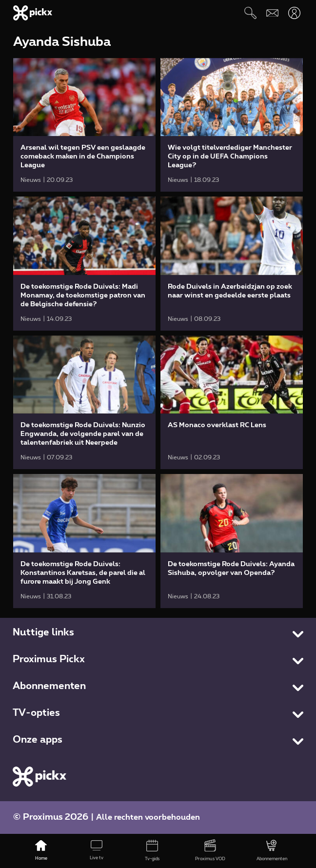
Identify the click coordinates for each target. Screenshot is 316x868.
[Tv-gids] (152, 851)
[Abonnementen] (272, 851)
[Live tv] (97, 851)
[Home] (41, 851)
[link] (84, 125)
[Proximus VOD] (210, 851)
